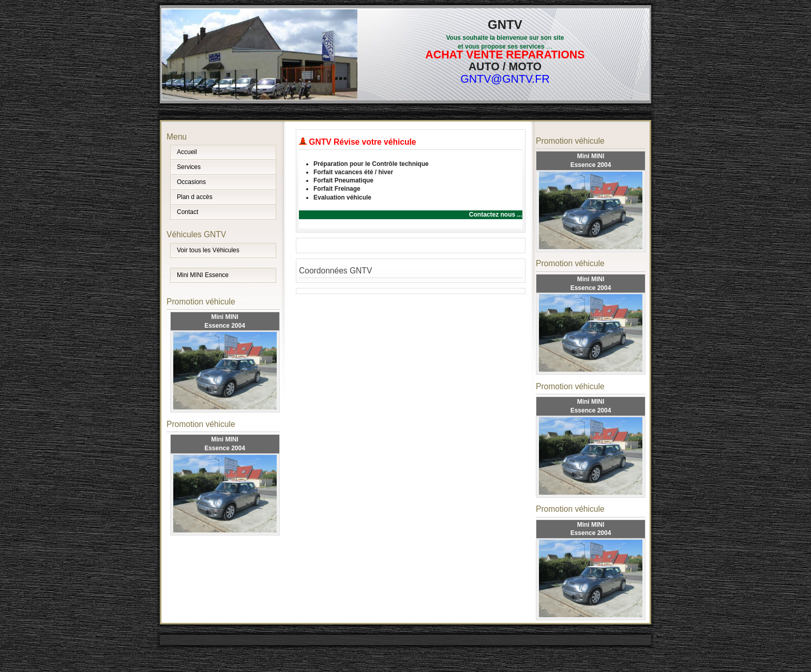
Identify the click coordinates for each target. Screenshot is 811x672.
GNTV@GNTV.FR (505, 79)
